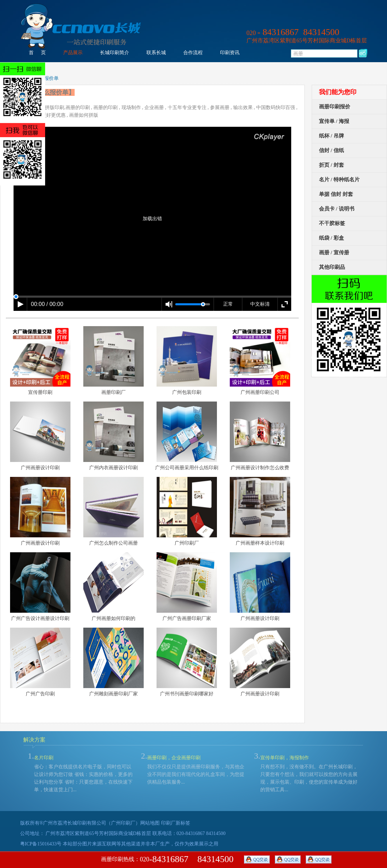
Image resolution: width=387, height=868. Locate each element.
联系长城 (156, 53)
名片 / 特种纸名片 (339, 180)
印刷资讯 (230, 53)
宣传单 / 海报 (334, 121)
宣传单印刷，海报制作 (285, 758)
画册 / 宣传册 (334, 253)
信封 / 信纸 (331, 150)
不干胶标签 (332, 223)
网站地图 (150, 823)
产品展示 (73, 53)
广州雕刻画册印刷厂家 (113, 694)
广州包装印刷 (187, 392)
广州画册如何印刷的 (113, 618)
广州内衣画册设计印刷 (113, 468)
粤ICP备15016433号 (41, 844)
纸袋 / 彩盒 (331, 238)
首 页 (37, 53)
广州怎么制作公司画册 (113, 543)
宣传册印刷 (40, 392)
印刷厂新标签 (176, 823)
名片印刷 (44, 758)
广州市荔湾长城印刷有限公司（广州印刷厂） (92, 823)
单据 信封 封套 (336, 194)
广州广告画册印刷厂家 (187, 618)
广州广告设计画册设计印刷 (40, 618)
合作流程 (193, 53)
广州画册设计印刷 (40, 468)
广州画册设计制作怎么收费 (260, 468)
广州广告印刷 (40, 694)
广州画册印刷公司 (260, 392)
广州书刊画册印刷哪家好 (187, 694)
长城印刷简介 (115, 53)
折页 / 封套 (331, 165)
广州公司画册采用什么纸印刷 (187, 468)
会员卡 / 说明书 (337, 209)
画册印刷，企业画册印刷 (174, 758)
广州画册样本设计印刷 (260, 543)
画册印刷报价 (335, 107)
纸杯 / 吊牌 (331, 136)
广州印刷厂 (187, 543)
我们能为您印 (338, 92)
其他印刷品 (332, 267)
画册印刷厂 (113, 392)
